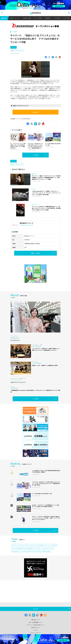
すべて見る (35, 161)
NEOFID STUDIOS (46, 563)
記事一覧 (4, 18)
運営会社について (35, 620)
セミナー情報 (38, 18)
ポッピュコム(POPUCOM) (17, 560)
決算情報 (48, 18)
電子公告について (35, 628)
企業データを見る (35, 265)
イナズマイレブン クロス (17, 557)
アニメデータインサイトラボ (30, 557)
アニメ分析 (66, 18)
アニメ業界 (57, 18)
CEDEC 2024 (54, 557)
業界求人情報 (27, 18)
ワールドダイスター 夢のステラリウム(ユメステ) (30, 563)
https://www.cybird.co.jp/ (26, 237)
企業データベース (15, 18)
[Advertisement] (21, 48)
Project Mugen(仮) (29, 560)
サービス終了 (14, 32)
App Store (35, 118)
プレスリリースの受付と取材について (35, 625)
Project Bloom (15, 563)
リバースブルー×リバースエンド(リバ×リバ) (44, 560)
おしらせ (35, 630)
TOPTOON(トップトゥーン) (44, 557)
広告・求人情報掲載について (36, 622)
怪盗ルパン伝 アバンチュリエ (17, 56)
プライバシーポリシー (35, 633)
